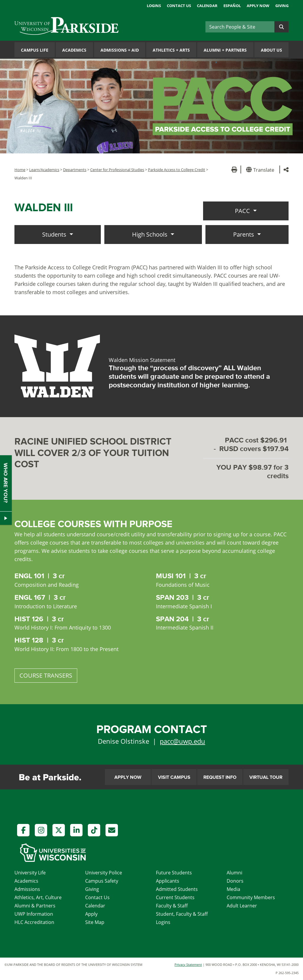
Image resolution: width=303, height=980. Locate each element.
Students (55, 234)
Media (233, 889)
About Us (271, 50)
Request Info (220, 777)
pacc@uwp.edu (182, 741)
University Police (104, 873)
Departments (75, 170)
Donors (235, 881)
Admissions (27, 889)
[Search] (240, 27)
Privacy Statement (188, 965)
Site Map (95, 922)
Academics (74, 50)
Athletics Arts (171, 50)
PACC (243, 211)
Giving (282, 6)
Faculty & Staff (172, 906)
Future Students (174, 873)
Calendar (207, 6)
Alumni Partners (225, 50)
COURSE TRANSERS (46, 675)
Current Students (175, 897)
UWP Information (34, 914)
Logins (154, 6)
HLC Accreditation (34, 922)
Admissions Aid (120, 50)
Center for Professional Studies (117, 170)
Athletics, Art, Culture (38, 897)
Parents (244, 234)
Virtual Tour (266, 777)
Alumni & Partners (35, 906)
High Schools (150, 234)
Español (232, 6)
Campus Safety (102, 881)
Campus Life (35, 50)
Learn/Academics (44, 170)
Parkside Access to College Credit (177, 170)
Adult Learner (242, 906)
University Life (30, 873)
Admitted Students (177, 889)
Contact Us (179, 6)
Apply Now (258, 6)
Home (20, 170)
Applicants (168, 881)
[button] (261, 169)
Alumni (234, 873)
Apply (91, 914)
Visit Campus (174, 777)
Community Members (251, 897)
